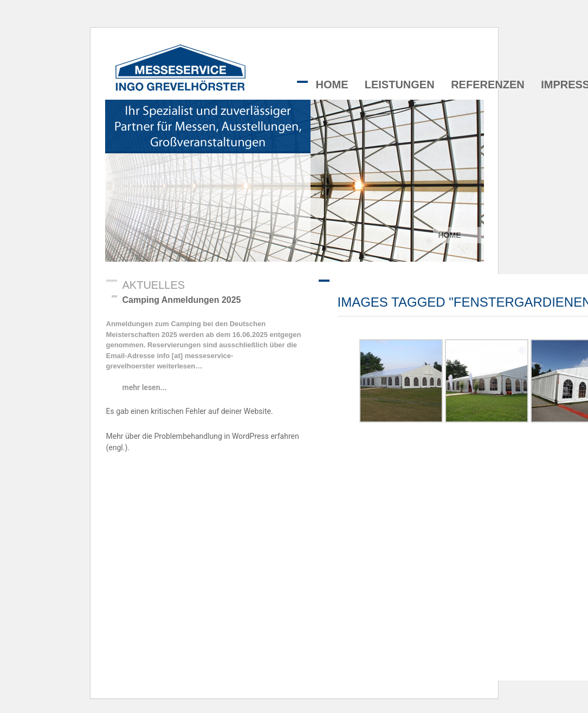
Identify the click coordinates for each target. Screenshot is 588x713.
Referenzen (488, 85)
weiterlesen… (179, 366)
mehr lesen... (145, 387)
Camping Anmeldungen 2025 (182, 300)
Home (332, 85)
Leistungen (400, 85)
